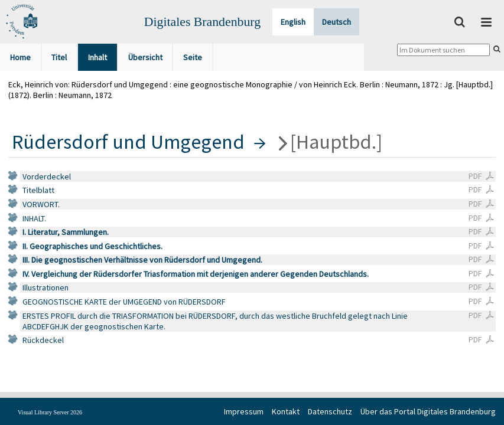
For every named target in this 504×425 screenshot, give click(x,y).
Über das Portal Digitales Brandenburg (428, 411)
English (293, 22)
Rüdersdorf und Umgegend (128, 142)
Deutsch (336, 22)
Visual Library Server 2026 (50, 412)
